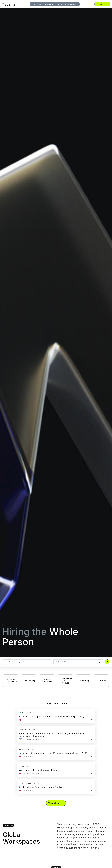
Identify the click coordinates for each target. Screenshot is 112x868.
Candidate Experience (67, 4)
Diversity (49, 4)
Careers (37, 4)
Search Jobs (101, 4)
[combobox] (27, 662)
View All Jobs (55, 803)
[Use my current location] (100, 662)
